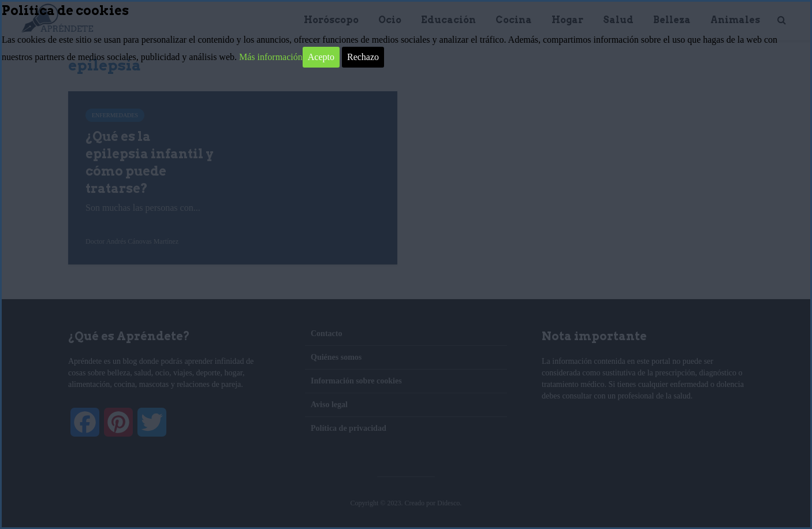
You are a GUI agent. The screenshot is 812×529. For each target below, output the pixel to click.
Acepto (321, 57)
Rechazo (363, 57)
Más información (271, 57)
